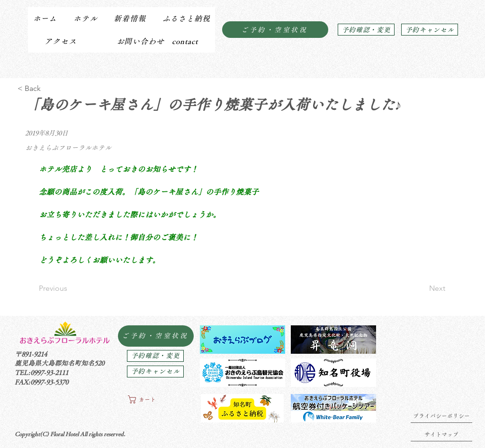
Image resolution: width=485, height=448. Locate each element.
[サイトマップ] (441, 434)
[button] (85, 18)
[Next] (422, 288)
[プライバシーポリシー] (441, 416)
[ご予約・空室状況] (275, 30)
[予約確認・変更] (366, 30)
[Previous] (70, 288)
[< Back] (49, 89)
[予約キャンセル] (430, 30)
